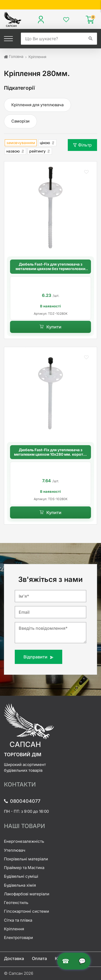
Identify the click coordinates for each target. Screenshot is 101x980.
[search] (53, 39)
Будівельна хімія (20, 885)
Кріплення (14, 929)
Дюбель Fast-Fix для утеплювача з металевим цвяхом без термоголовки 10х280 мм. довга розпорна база (50, 267)
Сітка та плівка (18, 920)
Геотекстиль (16, 903)
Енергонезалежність (24, 841)
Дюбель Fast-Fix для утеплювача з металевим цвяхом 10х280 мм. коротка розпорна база (51, 452)
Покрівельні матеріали (26, 859)
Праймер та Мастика (24, 868)
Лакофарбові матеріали (27, 894)
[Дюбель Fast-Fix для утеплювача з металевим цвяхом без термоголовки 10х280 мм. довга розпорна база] (50, 208)
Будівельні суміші (21, 876)
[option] (50, 298)
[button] (86, 172)
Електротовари (18, 938)
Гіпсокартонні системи (27, 911)
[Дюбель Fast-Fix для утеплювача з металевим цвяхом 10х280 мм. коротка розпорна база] (50, 393)
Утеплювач (15, 850)
